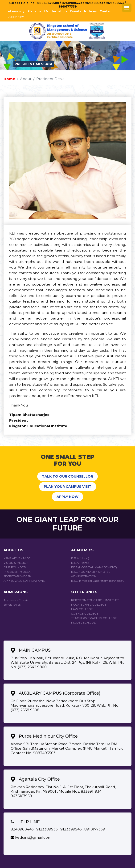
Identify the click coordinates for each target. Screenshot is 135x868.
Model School (83, 622)
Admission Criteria (16, 600)
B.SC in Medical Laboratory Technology (98, 581)
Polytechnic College (89, 605)
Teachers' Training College (94, 618)
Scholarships (12, 605)
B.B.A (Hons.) (80, 558)
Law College (82, 609)
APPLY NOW (67, 497)
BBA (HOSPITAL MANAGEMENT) (94, 567)
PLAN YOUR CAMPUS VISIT (68, 487)
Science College (85, 614)
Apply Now (16, 17)
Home (9, 79)
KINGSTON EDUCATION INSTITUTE (95, 600)
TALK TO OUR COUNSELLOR (67, 476)
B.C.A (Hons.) (80, 563)
